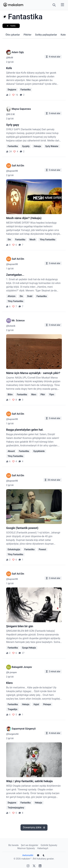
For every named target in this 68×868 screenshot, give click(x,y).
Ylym (52, 394)
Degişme (12, 90)
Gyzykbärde (39, 451)
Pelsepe (47, 704)
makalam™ (26, 859)
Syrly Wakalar (52, 146)
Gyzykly (26, 146)
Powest (42, 549)
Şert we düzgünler (30, 845)
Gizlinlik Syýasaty (49, 845)
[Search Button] (54, 5)
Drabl (30, 296)
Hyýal (36, 704)
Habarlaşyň (43, 848)
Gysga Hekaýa (29, 648)
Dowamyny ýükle (34, 827)
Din (9, 240)
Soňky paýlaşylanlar (46, 35)
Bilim (10, 394)
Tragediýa (12, 709)
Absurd (11, 451)
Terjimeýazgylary (16, 808)
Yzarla (11, 26)
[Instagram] (28, 866)
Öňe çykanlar (13, 35)
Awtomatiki (28, 855)
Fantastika (26, 90)
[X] (34, 866)
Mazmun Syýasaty (26, 848)
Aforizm (12, 296)
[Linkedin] (40, 866)
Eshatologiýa (14, 549)
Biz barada (13, 845)
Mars (34, 394)
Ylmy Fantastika (47, 240)
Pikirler (28, 35)
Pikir (43, 394)
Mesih (33, 240)
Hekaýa (37, 146)
